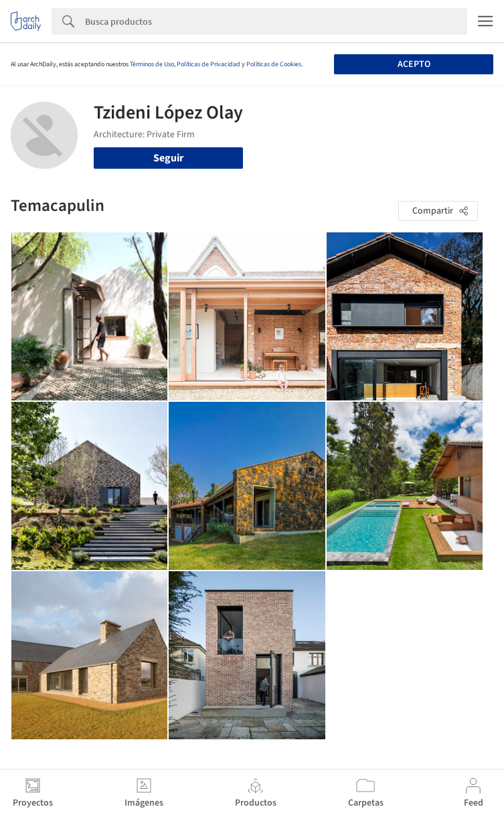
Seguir (168, 158)
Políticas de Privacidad (208, 64)
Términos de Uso (152, 64)
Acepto (414, 64)
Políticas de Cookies (274, 64)
